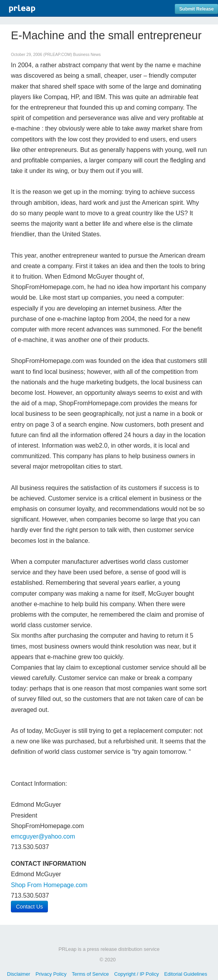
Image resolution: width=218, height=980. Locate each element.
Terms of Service (90, 974)
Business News (87, 55)
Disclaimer (19, 974)
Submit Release (196, 9)
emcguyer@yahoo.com (43, 836)
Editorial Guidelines (186, 974)
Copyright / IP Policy (136, 974)
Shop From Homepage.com (49, 885)
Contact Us (29, 907)
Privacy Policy (51, 974)
